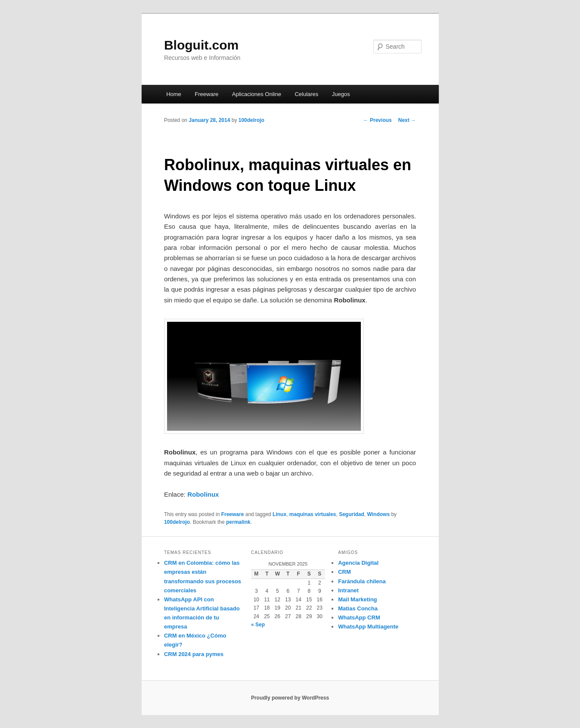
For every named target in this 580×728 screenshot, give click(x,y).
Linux (279, 514)
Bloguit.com (201, 45)
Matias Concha (358, 608)
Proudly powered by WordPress (290, 698)
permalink (238, 522)
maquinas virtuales (313, 514)
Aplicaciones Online (257, 94)
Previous (378, 120)
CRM (344, 572)
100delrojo (251, 120)
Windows (379, 514)
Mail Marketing (357, 599)
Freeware (206, 94)
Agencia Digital (358, 563)
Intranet (348, 590)
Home (174, 94)
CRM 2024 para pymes (194, 654)
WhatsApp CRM (359, 618)
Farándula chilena (362, 581)
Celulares (306, 94)
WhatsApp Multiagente (368, 627)
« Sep (258, 625)
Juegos (341, 94)
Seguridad (352, 514)
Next (407, 120)
